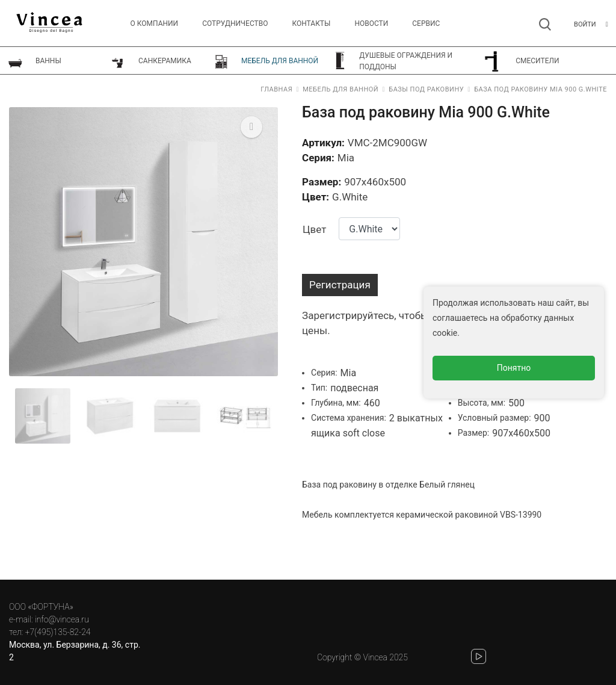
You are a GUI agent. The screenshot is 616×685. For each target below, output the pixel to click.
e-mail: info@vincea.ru (49, 619)
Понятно (514, 368)
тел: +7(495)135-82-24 (50, 632)
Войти (585, 24)
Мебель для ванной (340, 89)
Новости (371, 23)
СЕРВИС (426, 23)
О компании (155, 23)
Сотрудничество (235, 23)
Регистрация (340, 285)
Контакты (311, 23)
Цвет (314, 229)
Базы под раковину (426, 89)
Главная (276, 89)
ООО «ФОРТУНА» (41, 607)
